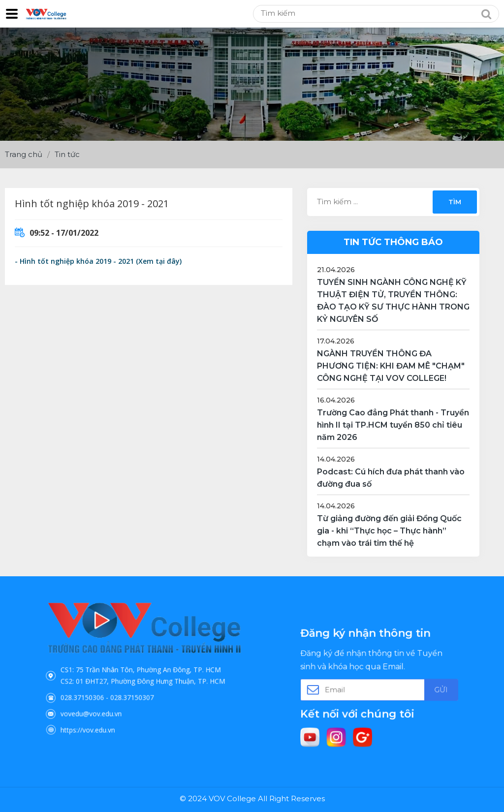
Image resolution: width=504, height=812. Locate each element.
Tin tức (67, 154)
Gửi (417, 688)
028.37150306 (104, 688)
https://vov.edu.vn (107, 709)
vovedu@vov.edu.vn (110, 699)
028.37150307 (136, 688)
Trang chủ (24, 154)
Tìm (455, 202)
